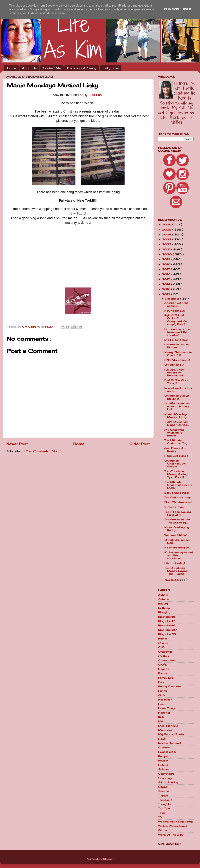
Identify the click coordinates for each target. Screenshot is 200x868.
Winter (163, 830)
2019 (167, 259)
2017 (167, 269)
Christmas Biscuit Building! (177, 397)
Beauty (163, 604)
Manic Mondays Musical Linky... (176, 416)
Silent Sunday (168, 782)
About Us (29, 68)
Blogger (108, 859)
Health (163, 704)
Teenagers (165, 800)
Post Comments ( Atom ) (44, 451)
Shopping (165, 778)
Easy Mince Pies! (177, 493)
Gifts (162, 695)
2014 (167, 284)
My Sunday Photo (171, 734)
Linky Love (111, 68)
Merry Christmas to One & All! (178, 354)
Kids (161, 717)
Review (163, 761)
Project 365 (167, 752)
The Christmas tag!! (178, 497)
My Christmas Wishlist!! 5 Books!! (174, 433)
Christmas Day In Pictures (177, 346)
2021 (167, 249)
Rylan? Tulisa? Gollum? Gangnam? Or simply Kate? (176, 320)
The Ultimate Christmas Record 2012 (178, 485)
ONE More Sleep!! (177, 360)
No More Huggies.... (178, 548)
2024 (167, 235)
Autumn (164, 599)
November (172, 580)
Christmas (165, 652)
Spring (163, 787)
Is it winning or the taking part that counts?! (177, 332)
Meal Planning (168, 726)
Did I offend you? (177, 340)
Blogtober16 (167, 617)
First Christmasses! (178, 502)
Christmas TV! (174, 365)
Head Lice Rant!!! (176, 456)
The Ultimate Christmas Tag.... (177, 442)
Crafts (163, 665)
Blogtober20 (167, 630)
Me (161, 721)
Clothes (164, 656)
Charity (163, 643)
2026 (167, 225)
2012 (167, 294)
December (173, 299)
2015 (167, 279)
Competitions (168, 660)
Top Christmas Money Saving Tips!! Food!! (176, 474)
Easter (163, 673)
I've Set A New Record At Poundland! (174, 373)
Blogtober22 (167, 634)
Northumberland (169, 743)
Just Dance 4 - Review (175, 450)
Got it (187, 9)
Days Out (165, 669)
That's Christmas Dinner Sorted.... (177, 423)
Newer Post (17, 444)
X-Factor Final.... (175, 507)
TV (160, 817)
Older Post (140, 444)
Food (162, 682)
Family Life (166, 678)
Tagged (163, 796)
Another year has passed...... (176, 304)
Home (11, 68)
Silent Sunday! (175, 563)
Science (164, 769)
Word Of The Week (171, 835)
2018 (167, 264)
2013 (167, 289)
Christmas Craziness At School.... (175, 464)
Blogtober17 (167, 621)
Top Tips (164, 808)
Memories (165, 730)
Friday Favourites (170, 686)
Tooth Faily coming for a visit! (178, 513)
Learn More (171, 9)
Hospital (164, 713)
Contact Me (52, 68)
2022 (167, 244)
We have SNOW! (176, 535)
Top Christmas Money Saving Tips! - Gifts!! (176, 571)
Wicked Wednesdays (173, 826)
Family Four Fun (90, 95)
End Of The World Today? (177, 382)
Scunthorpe (166, 774)
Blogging (164, 612)
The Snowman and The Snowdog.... (177, 521)
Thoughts (164, 804)
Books (163, 639)
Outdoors (165, 747)
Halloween (165, 700)
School (163, 765)
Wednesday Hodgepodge (176, 822)
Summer (164, 791)
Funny (163, 691)
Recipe (163, 756)
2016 (167, 274)
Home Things (167, 708)
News (162, 739)
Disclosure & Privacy (82, 68)
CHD (162, 647)
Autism (163, 595)
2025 (167, 230)
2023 (167, 239)
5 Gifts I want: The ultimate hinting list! (177, 406)
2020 (167, 254)
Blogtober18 (167, 625)
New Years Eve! (175, 311)
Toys (161, 813)
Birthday (164, 608)
